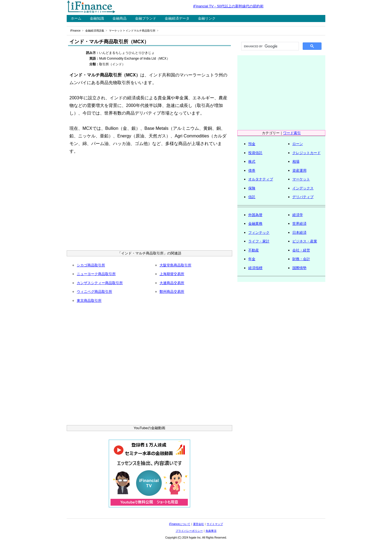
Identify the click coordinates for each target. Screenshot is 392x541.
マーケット (116, 31)
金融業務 (255, 224)
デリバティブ (303, 197)
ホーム (76, 18)
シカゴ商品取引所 (91, 265)
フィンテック (259, 233)
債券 (252, 170)
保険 (252, 188)
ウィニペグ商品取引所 (94, 292)
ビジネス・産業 (305, 241)
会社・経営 (301, 250)
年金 (252, 259)
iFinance (75, 31)
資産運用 (299, 170)
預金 (252, 144)
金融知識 (97, 18)
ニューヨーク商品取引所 (96, 274)
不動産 (254, 250)
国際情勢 (299, 268)
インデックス (303, 188)
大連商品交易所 (172, 283)
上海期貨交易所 (172, 274)
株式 (252, 162)
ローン (298, 144)
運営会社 (198, 524)
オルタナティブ (261, 179)
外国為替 (255, 215)
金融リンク (207, 18)
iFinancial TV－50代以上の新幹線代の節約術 (228, 6)
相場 (296, 162)
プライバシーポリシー (189, 531)
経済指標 (255, 268)
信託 (252, 197)
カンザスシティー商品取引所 (100, 283)
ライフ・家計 (259, 241)
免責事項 (211, 531)
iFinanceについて (180, 524)
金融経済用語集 (95, 31)
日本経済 (299, 233)
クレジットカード (307, 153)
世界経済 (299, 224)
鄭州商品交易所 (172, 292)
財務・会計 (301, 259)
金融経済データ (177, 18)
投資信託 (255, 153)
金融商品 (120, 18)
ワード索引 (292, 133)
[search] (269, 46)
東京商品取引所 (89, 301)
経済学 (298, 215)
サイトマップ (215, 524)
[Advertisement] (149, 204)
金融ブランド (146, 18)
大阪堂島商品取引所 (175, 265)
